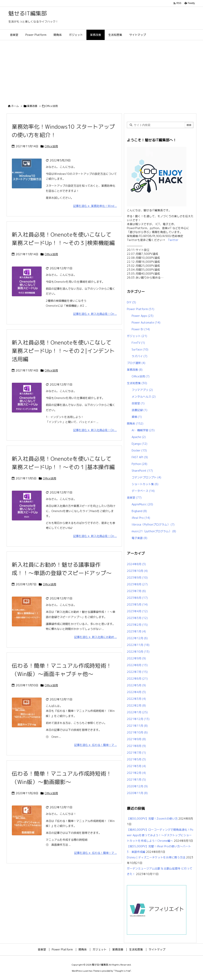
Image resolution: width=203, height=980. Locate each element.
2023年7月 (136, 591)
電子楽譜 (139, 538)
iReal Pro (141, 518)
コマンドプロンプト (146, 477)
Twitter (172, 240)
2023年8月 (137, 584)
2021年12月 (138, 719)
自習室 (138, 403)
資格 (137, 417)
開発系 (135, 423)
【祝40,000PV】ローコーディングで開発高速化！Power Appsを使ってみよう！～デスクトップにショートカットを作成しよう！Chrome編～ (160, 835)
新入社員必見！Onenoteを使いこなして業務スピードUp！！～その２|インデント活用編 (63, 351)
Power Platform (141, 309)
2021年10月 (137, 732)
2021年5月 (136, 759)
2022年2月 (136, 705)
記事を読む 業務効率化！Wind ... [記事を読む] (95, 206)
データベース (143, 491)
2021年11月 (137, 726)
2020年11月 (137, 793)
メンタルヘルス (144, 397)
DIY (131, 302)
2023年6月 (137, 598)
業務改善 (32, 106)
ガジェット (137, 336)
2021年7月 (136, 753)
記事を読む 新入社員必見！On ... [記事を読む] (95, 314)
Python (139, 464)
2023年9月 (137, 578)
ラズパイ (139, 356)
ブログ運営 (136, 363)
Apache (139, 437)
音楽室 (134, 498)
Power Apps (143, 316)
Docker (139, 450)
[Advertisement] (101, 70)
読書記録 (139, 410)
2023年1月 (136, 631)
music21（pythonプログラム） (154, 531)
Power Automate (146, 322)
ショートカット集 (145, 484)
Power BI (141, 329)
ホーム (15, 106)
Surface (140, 349)
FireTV (138, 343)
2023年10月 (137, 571)
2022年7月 (137, 672)
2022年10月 (138, 652)
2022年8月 (137, 665)
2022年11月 (138, 645)
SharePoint (142, 471)
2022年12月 (137, 638)
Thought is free (122, 971)
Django (139, 444)
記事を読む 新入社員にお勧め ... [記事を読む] (95, 637)
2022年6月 (137, 679)
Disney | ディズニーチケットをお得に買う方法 (156, 857)
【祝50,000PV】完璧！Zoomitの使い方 (152, 819)
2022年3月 (136, 699)
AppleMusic (142, 504)
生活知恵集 (137, 383)
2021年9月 (136, 739)
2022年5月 (136, 685)
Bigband (139, 511)
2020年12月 (137, 786)
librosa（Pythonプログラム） (153, 524)
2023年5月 (137, 604)
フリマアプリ (142, 390)
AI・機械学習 (143, 430)
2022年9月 (136, 658)
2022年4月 (136, 692)
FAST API (140, 457)
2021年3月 (136, 766)
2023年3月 (137, 618)
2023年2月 (137, 625)
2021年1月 (136, 780)
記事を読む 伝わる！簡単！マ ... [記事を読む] (95, 745)
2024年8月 (136, 564)
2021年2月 (136, 773)
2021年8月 (136, 746)
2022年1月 (137, 712)
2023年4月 (137, 611)
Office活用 (51, 146)
